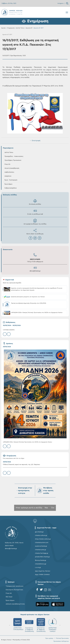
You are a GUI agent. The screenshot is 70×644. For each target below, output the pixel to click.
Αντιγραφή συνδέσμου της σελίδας (35, 222)
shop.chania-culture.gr (43, 539)
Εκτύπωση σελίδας (35, 202)
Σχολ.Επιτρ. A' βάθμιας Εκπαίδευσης (29, 625)
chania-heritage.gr (42, 553)
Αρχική (3, 28)
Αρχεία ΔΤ (29, 28)
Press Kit (7, 164)
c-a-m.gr (38, 567)
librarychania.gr (41, 560)
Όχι (53, 508)
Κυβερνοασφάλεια (11, 188)
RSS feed (9, 597)
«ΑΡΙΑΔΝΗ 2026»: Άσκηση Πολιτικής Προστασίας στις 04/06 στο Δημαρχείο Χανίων (27, 442)
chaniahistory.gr (41, 564)
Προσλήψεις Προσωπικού (13, 160)
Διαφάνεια (8, 176)
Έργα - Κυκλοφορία (11, 180)
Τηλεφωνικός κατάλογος (15, 586)
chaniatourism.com (42, 543)
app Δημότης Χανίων (43, 571)
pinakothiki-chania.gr (42, 557)
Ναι (46, 508)
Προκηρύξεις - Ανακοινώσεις (14, 156)
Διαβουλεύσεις (9, 172)
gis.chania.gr (39, 532)
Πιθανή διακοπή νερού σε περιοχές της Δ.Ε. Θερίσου (21, 464)
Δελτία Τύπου (20, 28)
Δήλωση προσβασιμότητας (15, 604)
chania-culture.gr (41, 535)
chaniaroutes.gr (41, 550)
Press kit (9, 593)
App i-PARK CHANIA (42, 575)
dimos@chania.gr (35, 271)
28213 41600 (35, 259)
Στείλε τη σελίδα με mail (35, 212)
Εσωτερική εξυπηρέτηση (14, 590)
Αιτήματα (60, 3)
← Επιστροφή (35, 141)
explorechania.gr (41, 546)
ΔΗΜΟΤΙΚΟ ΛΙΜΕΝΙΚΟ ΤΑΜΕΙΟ (52, 625)
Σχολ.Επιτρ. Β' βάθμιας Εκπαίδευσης (41, 625)
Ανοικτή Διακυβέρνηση (12, 168)
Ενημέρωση (11, 28)
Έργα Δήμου (8, 184)
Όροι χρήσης (49, 638)
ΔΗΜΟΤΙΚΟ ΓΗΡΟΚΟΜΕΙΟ (18, 624)
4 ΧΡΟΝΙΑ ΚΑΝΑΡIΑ (9, 330)
